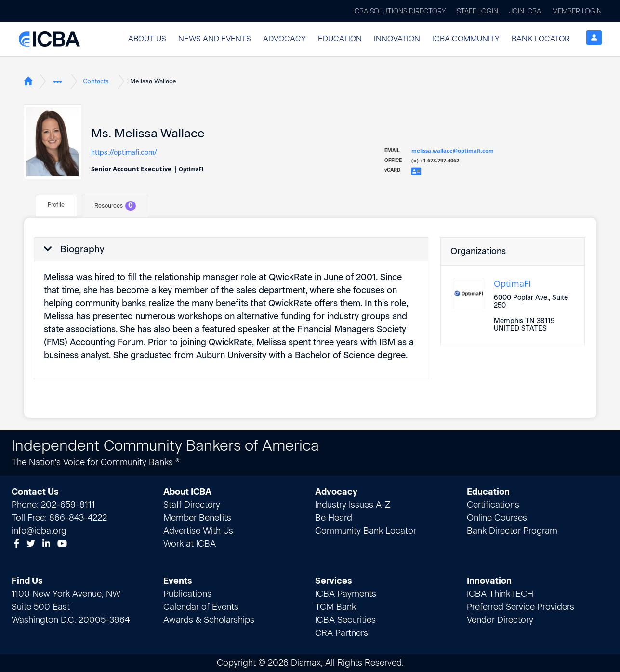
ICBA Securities (345, 620)
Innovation (397, 39)
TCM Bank (336, 607)
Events (178, 581)
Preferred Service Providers (521, 607)
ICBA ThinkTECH (500, 594)
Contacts (96, 81)
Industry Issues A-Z (353, 505)
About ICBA (187, 492)
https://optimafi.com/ (124, 152)
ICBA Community (466, 39)
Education (340, 39)
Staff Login (477, 11)
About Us (147, 39)
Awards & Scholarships (209, 620)
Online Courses (497, 518)
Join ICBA (525, 11)
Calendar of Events (201, 607)
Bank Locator (541, 39)
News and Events (215, 39)
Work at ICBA (190, 544)
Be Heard (334, 518)
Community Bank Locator (366, 531)
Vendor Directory (500, 620)
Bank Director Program (512, 531)
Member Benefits (197, 518)
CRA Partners (342, 633)
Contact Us (35, 492)
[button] (147, 39)
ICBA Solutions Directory (399, 11)
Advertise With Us (198, 531)
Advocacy (284, 39)
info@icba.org (39, 531)
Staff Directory (192, 505)
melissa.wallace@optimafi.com (453, 151)
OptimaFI (512, 283)
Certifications (493, 505)
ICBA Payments (346, 594)
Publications (187, 594)
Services (334, 581)
